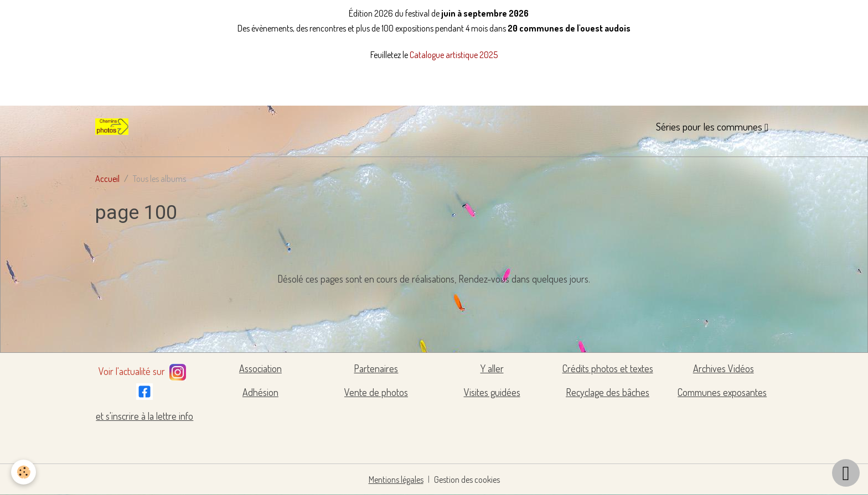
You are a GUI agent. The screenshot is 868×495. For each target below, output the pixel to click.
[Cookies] (24, 472)
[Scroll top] (846, 473)
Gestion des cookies (467, 480)
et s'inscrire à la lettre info (144, 416)
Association (260, 368)
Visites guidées (492, 392)
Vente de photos (376, 392)
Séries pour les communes (710, 126)
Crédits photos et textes (608, 368)
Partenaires (376, 368)
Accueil (107, 179)
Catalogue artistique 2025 (454, 55)
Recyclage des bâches (608, 392)
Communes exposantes (722, 392)
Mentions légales (396, 480)
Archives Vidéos (724, 368)
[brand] (114, 127)
